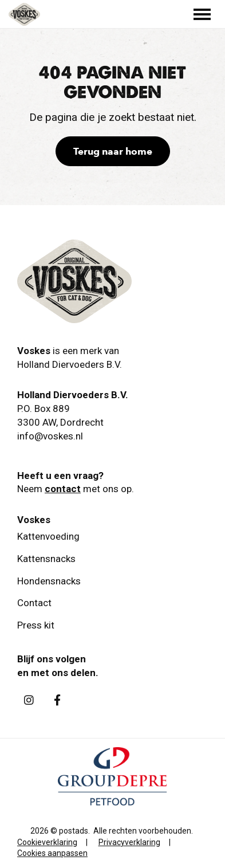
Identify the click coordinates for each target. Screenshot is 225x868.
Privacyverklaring (129, 842)
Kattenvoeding (48, 536)
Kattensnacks (46, 559)
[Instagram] (29, 700)
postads (74, 831)
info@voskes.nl (50, 436)
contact (63, 489)
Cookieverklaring (47, 842)
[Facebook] (57, 700)
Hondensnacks (49, 581)
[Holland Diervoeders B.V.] (24, 14)
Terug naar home (113, 151)
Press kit (36, 625)
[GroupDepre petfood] (112, 803)
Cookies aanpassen (52, 853)
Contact (34, 603)
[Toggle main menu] (202, 14)
